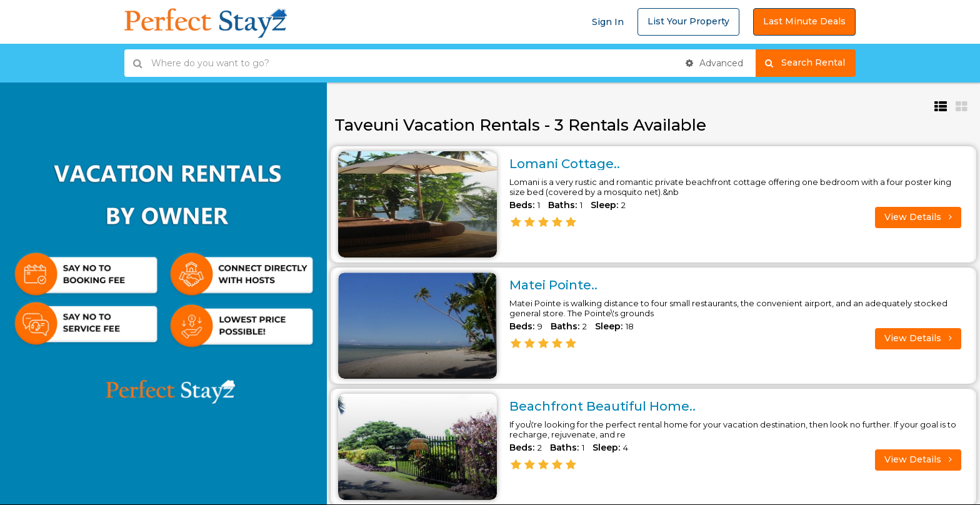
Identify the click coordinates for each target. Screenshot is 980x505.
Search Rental (810, 63)
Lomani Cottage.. (565, 164)
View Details (918, 217)
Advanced (714, 63)
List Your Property (688, 21)
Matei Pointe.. (553, 285)
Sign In (608, 22)
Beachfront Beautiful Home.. (602, 406)
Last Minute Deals (804, 21)
